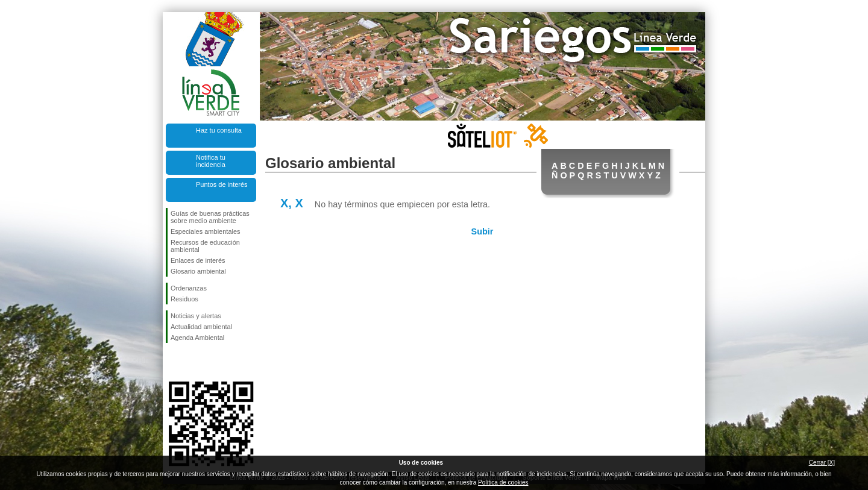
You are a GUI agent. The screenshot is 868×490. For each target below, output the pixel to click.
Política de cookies (503, 482)
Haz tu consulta (219, 130)
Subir (483, 231)
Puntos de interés (222, 184)
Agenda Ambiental (197, 338)
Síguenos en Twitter (193, 362)
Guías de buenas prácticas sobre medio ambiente (210, 217)
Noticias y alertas (196, 316)
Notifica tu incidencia (211, 161)
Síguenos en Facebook (173, 362)
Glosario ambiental (198, 271)
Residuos (184, 299)
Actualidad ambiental (201, 327)
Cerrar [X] (822, 463)
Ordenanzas (189, 288)
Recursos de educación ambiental (205, 246)
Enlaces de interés (198, 260)
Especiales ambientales (206, 231)
